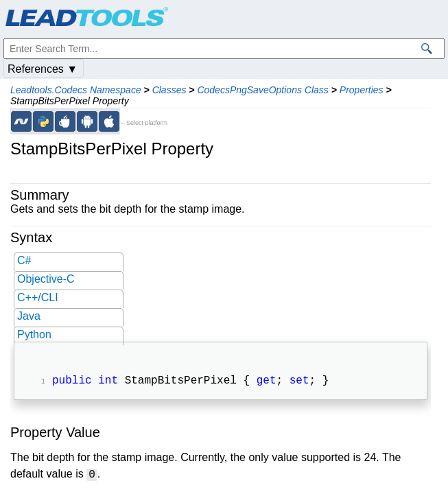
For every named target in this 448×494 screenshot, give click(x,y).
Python (34, 334)
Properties (362, 90)
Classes (169, 90)
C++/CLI (38, 297)
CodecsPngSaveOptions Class (262, 90)
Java (29, 316)
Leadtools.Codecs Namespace (76, 90)
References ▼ (43, 69)
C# (24, 260)
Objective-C (46, 279)
